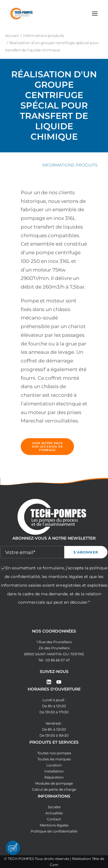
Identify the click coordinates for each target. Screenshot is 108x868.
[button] (95, 14)
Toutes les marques (54, 759)
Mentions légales (54, 825)
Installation (54, 771)
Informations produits (43, 35)
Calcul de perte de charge (54, 789)
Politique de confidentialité (54, 831)
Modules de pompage (54, 783)
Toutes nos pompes (54, 753)
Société (54, 807)
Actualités (54, 813)
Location (54, 765)
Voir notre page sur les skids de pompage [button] (48, 447)
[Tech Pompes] (21, 14)
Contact (54, 819)
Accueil (12, 35)
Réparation (54, 777)
